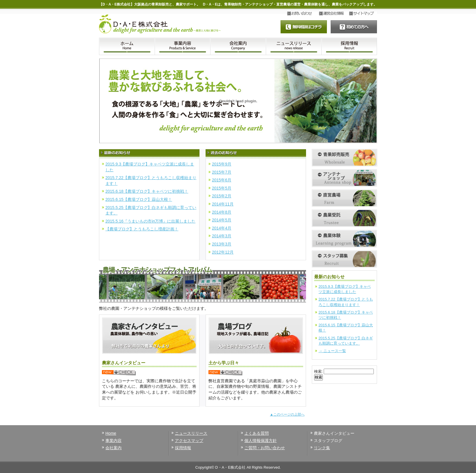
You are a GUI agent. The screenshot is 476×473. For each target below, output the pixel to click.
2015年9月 (222, 164)
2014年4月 (222, 228)
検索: (318, 371)
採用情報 (183, 448)
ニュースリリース (191, 433)
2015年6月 (222, 180)
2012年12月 (223, 252)
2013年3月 (222, 244)
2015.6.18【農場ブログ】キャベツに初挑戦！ (147, 191)
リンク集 (322, 448)
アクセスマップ (189, 441)
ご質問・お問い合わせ (265, 448)
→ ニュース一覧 (332, 351)
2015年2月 (222, 196)
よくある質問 (257, 433)
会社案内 (113, 448)
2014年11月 (223, 204)
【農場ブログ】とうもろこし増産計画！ (142, 229)
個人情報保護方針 (261, 441)
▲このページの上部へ (287, 414)
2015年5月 (222, 188)
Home (111, 433)
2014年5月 (222, 220)
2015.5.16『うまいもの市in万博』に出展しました (150, 221)
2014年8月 (222, 212)
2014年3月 (222, 236)
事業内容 (113, 441)
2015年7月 (222, 172)
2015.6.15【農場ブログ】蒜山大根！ (139, 199)
